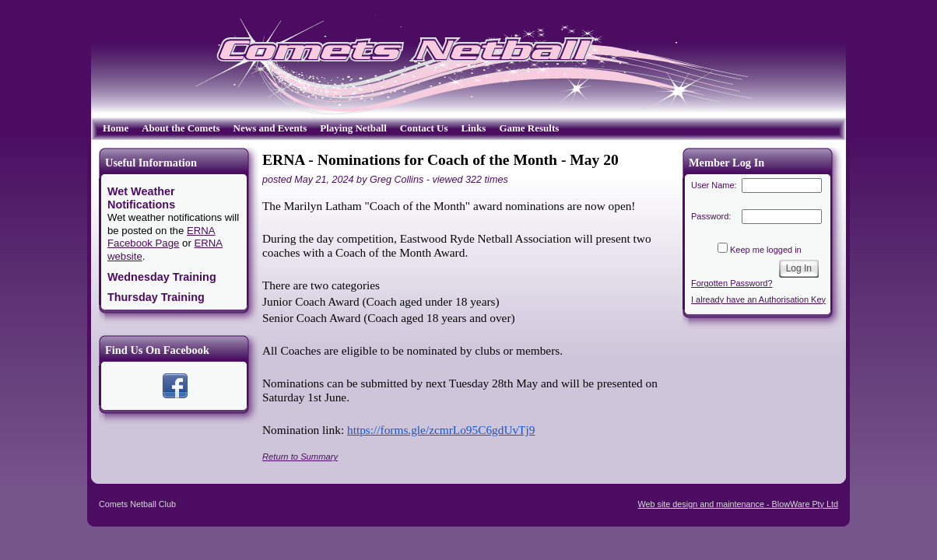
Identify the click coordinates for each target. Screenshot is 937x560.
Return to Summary (300, 457)
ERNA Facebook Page (161, 237)
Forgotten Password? (732, 283)
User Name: (714, 185)
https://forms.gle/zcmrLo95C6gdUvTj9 (441, 430)
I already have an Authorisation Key (758, 299)
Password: (711, 216)
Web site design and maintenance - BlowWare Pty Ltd (738, 504)
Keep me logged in (766, 250)
